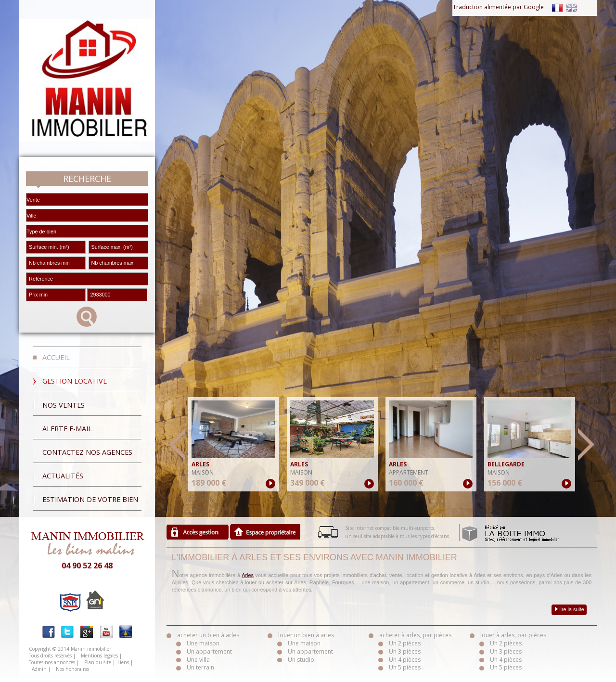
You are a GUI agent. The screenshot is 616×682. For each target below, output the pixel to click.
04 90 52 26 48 (87, 566)
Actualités (63, 476)
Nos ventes (64, 405)
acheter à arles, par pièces (415, 635)
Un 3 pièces (405, 651)
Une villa (198, 660)
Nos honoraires (72, 669)
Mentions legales (99, 656)
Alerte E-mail (67, 429)
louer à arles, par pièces (513, 635)
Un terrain (200, 667)
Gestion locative (75, 381)
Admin (39, 669)
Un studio (301, 660)
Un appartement (209, 651)
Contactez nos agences (87, 452)
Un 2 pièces (405, 643)
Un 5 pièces (405, 667)
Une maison (203, 643)
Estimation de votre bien (90, 499)
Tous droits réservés (50, 656)
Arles (248, 575)
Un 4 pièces (405, 660)
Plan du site (98, 662)
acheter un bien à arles (208, 635)
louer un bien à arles (306, 635)
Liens (123, 662)
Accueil (56, 357)
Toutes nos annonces (52, 662)
